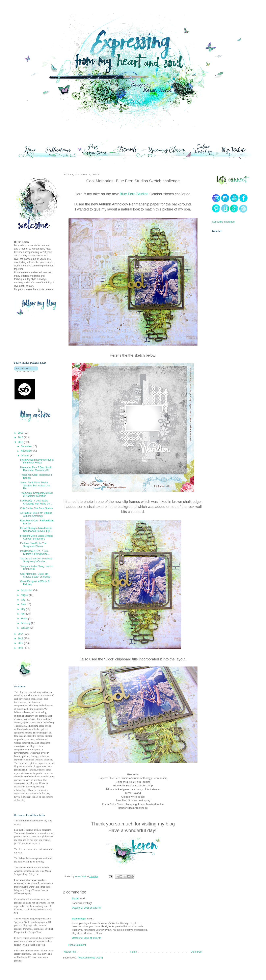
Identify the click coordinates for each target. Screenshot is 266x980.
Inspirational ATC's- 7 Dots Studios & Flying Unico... (35, 552)
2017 (21, 433)
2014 (21, 634)
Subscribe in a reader (224, 222)
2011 (21, 648)
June (24, 604)
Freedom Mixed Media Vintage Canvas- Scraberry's (37, 537)
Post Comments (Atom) (90, 958)
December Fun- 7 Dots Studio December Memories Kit (36, 469)
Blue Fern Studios (134, 194)
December (27, 446)
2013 (21, 639)
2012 (21, 643)
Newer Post (70, 952)
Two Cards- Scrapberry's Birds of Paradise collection (36, 494)
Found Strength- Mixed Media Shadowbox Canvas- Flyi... (36, 530)
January (25, 628)
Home (134, 952)
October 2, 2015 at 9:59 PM (87, 908)
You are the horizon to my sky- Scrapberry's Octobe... (36, 560)
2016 (21, 437)
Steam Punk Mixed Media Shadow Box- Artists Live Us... (35, 485)
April (23, 614)
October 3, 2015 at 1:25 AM (87, 938)
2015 (21, 442)
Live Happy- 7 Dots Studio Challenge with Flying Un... (36, 502)
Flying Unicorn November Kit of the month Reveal (37, 461)
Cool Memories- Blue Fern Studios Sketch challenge (35, 575)
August (25, 595)
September (27, 590)
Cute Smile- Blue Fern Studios (36, 508)
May (23, 609)
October (25, 456)
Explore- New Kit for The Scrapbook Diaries (33, 545)
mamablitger (79, 919)
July (23, 600)
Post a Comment (77, 945)
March (24, 619)
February (26, 623)
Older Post (196, 952)
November (27, 451)
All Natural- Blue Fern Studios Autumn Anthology (36, 514)
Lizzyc (76, 899)
